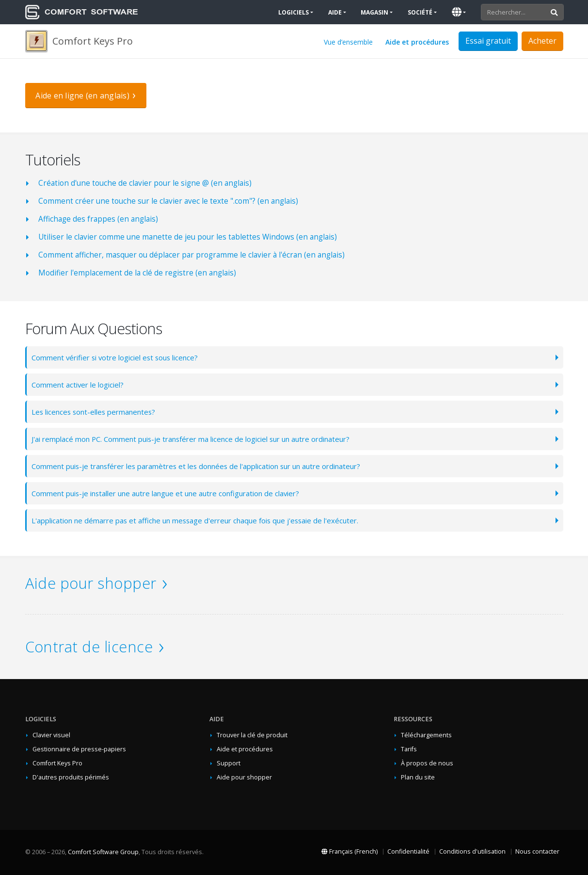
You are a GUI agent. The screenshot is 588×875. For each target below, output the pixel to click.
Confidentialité (408, 851)
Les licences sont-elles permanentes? (98, 412)
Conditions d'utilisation (472, 851)
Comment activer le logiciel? (81, 384)
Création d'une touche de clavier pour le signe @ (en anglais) (145, 183)
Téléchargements (426, 735)
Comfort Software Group (103, 852)
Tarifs (409, 749)
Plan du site (418, 777)
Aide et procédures (417, 42)
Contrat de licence (89, 647)
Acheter (542, 41)
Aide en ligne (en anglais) (82, 96)
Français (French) (350, 851)
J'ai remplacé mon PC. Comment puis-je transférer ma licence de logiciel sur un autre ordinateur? (202, 439)
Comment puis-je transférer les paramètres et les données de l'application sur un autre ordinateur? (208, 466)
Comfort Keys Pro (57, 763)
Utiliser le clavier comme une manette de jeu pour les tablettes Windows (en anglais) (188, 237)
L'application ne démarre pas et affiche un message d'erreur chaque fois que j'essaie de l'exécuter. (204, 520)
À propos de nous (427, 763)
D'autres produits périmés (71, 777)
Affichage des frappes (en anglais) (98, 219)
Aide (335, 12)
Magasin (374, 12)
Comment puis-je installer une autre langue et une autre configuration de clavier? (175, 493)
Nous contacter (537, 851)
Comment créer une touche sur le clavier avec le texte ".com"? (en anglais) (168, 201)
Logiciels (294, 12)
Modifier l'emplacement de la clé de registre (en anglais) (137, 273)
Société (420, 12)
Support (229, 763)
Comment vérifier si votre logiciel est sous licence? (121, 357)
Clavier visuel (51, 735)
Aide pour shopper (91, 583)
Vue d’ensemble (348, 42)
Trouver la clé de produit (252, 735)
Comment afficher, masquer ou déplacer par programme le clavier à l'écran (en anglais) (191, 255)
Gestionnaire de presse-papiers (79, 749)
